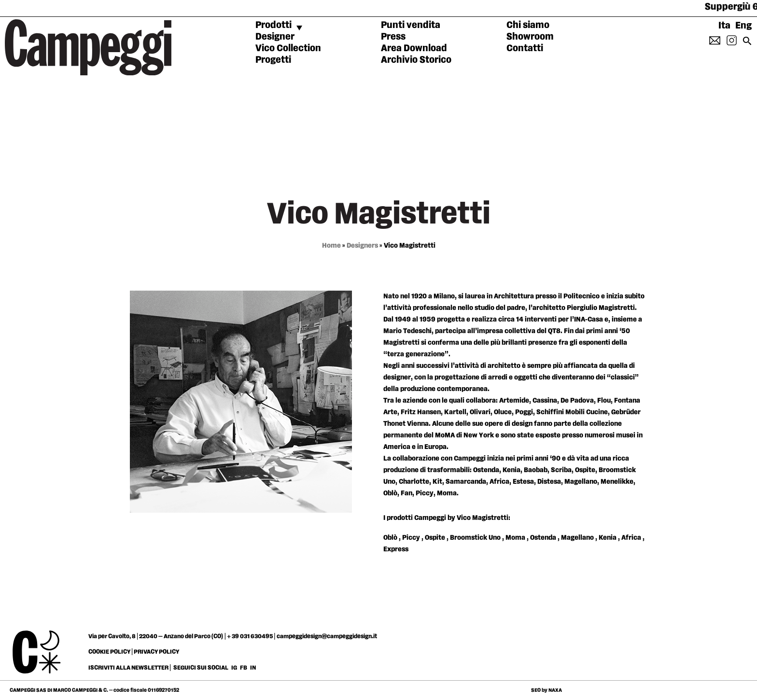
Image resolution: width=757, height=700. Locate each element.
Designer (275, 37)
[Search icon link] (747, 44)
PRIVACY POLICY (156, 652)
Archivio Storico (416, 60)
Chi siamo (528, 25)
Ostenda (543, 538)
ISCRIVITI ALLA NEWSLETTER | (130, 668)
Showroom (530, 37)
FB (244, 668)
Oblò (390, 538)
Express (396, 549)
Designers (362, 245)
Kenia (608, 538)
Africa (631, 538)
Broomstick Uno (475, 538)
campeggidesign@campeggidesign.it (327, 636)
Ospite (435, 538)
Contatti (525, 48)
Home (331, 245)
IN (253, 668)
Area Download (414, 48)
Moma (515, 538)
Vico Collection (288, 48)
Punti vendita (411, 25)
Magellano (577, 538)
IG (234, 668)
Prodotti (273, 25)
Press (393, 37)
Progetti (273, 60)
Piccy (411, 538)
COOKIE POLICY (109, 652)
